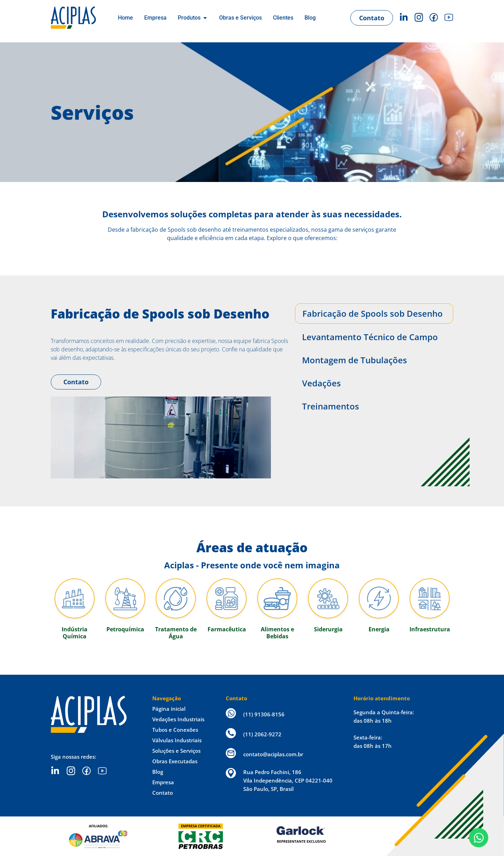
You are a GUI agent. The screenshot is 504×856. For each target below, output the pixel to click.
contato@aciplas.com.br (273, 754)
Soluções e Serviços (176, 751)
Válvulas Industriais (177, 740)
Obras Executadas (175, 761)
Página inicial (169, 709)
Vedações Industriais (178, 719)
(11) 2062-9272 (262, 734)
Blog (158, 772)
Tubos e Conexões (175, 730)
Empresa (163, 782)
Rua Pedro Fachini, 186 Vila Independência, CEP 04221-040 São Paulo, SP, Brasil (288, 780)
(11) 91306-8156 (264, 714)
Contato (76, 382)
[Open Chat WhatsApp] (479, 838)
